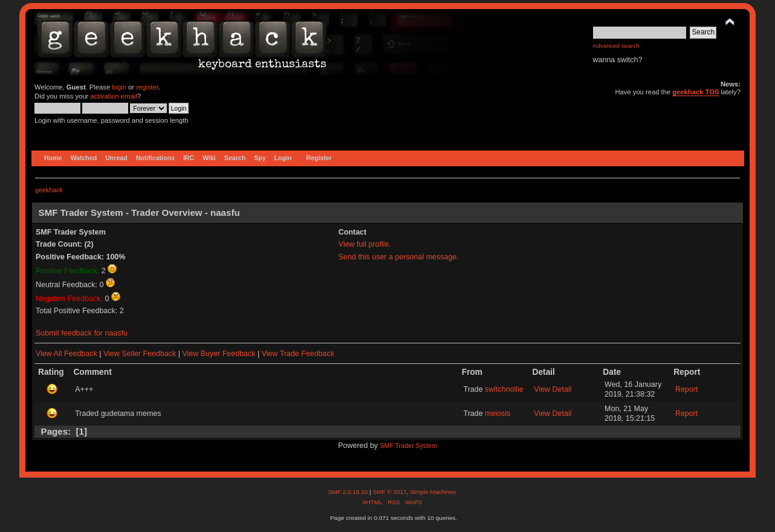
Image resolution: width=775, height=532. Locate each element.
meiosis (498, 414)
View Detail (553, 389)
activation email (113, 96)
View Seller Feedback (140, 354)
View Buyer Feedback (219, 354)
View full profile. (365, 244)
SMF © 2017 (389, 492)
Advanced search (616, 46)
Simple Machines (433, 492)
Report (686, 389)
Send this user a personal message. (399, 257)
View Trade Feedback (298, 354)
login (119, 87)
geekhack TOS (696, 92)
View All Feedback (66, 354)
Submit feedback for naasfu (82, 333)
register (147, 87)
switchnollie (504, 389)
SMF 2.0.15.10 (349, 492)
